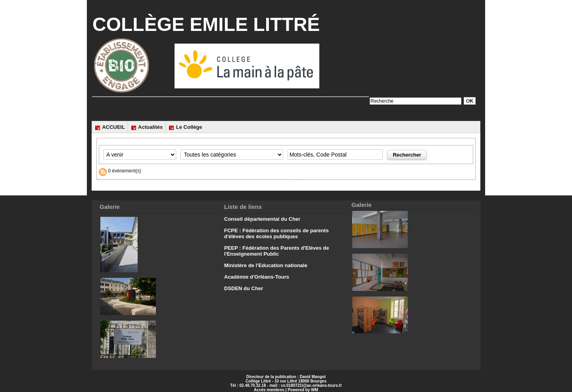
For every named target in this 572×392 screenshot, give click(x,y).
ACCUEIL (110, 127)
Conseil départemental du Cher (262, 219)
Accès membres (269, 390)
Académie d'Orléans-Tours (257, 277)
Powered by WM (303, 390)
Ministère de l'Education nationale (266, 265)
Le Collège (185, 127)
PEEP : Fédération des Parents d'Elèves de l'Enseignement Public (276, 251)
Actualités (147, 127)
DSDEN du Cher (244, 288)
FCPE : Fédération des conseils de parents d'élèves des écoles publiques (276, 233)
